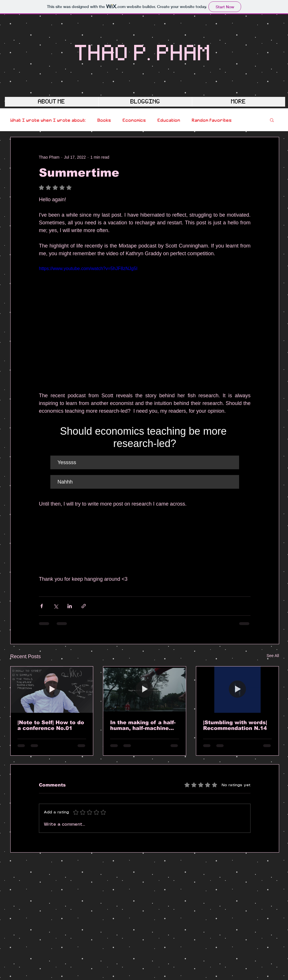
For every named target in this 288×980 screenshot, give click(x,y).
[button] (272, 120)
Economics (134, 120)
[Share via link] (84, 606)
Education (169, 120)
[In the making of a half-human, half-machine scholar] (145, 690)
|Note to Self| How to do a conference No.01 (51, 725)
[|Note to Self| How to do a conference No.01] (52, 690)
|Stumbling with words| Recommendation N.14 (235, 725)
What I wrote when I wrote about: (48, 120)
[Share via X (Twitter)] (56, 606)
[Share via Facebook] (42, 606)
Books (104, 120)
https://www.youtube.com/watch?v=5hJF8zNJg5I (88, 269)
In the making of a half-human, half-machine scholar (143, 725)
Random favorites (212, 120)
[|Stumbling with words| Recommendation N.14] (238, 690)
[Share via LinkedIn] (70, 606)
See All (273, 656)
